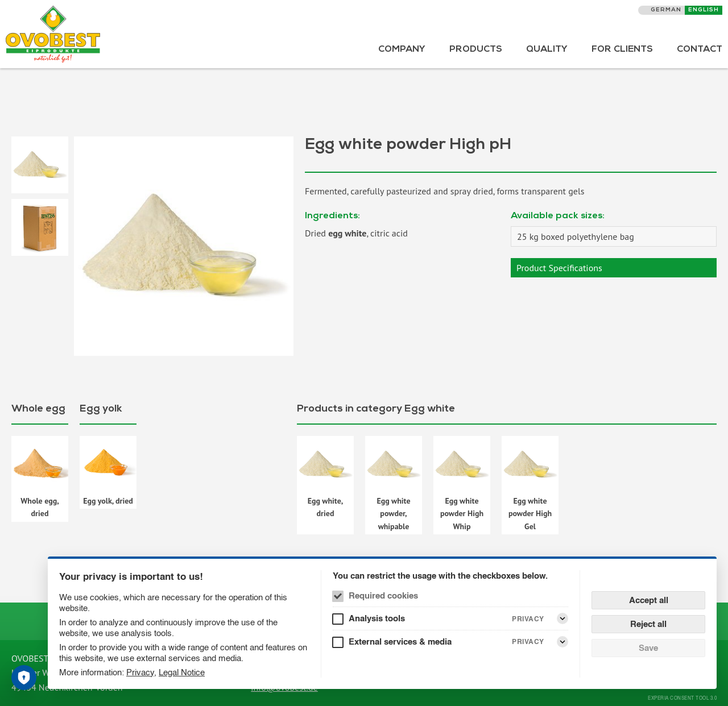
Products (476, 50)
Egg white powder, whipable (393, 514)
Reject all (648, 624)
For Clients (622, 50)
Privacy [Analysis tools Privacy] (528, 619)
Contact (700, 50)
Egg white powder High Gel (530, 514)
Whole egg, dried (40, 507)
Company (402, 50)
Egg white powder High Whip (462, 514)
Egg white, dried (326, 507)
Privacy (140, 672)
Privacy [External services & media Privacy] (528, 641)
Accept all (649, 600)
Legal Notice (182, 672)
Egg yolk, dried (108, 501)
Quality (547, 50)
